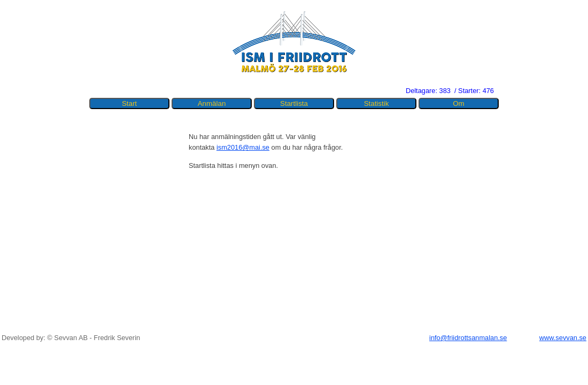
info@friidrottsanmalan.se (468, 338)
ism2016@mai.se (243, 147)
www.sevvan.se (563, 338)
